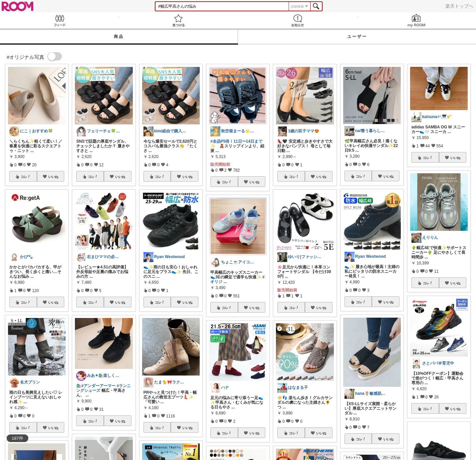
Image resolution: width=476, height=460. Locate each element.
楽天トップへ (459, 6)
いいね (53, 177)
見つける (179, 20)
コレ (26, 177)
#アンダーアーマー (98, 386)
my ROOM (417, 20)
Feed (60, 20)
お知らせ (298, 20)
